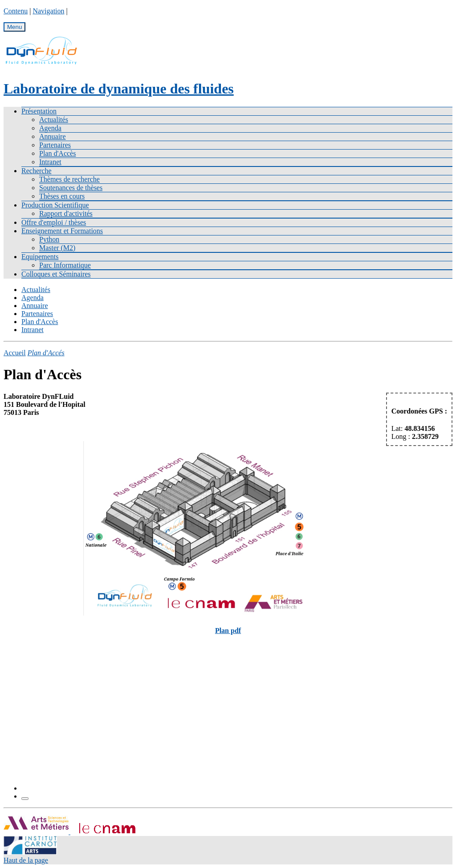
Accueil (15, 353)
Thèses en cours (62, 196)
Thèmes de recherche (69, 179)
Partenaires (55, 145)
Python (49, 239)
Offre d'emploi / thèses (54, 222)
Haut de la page (26, 860)
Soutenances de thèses (71, 188)
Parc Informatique (65, 265)
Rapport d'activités (66, 213)
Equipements (40, 257)
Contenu (16, 11)
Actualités (54, 120)
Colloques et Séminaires (56, 274)
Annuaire (53, 136)
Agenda (50, 128)
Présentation (39, 111)
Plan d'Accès (57, 153)
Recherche (37, 171)
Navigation (48, 11)
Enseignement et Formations (62, 231)
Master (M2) (57, 248)
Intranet (50, 162)
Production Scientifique (55, 205)
